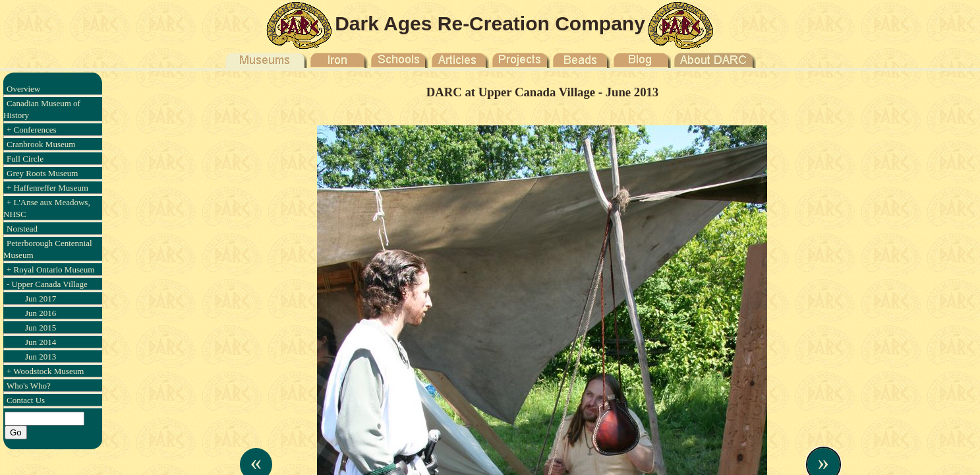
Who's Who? (29, 386)
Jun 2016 (41, 313)
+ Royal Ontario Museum (50, 269)
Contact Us (26, 400)
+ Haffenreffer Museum (47, 188)
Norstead (22, 229)
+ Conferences (32, 130)
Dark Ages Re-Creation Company (490, 23)
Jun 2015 (41, 328)
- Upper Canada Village (47, 284)
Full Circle (25, 159)
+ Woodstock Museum (45, 371)
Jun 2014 (41, 342)
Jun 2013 (41, 357)
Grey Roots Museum (42, 173)
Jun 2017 (41, 299)
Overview (23, 89)
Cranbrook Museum (41, 144)
